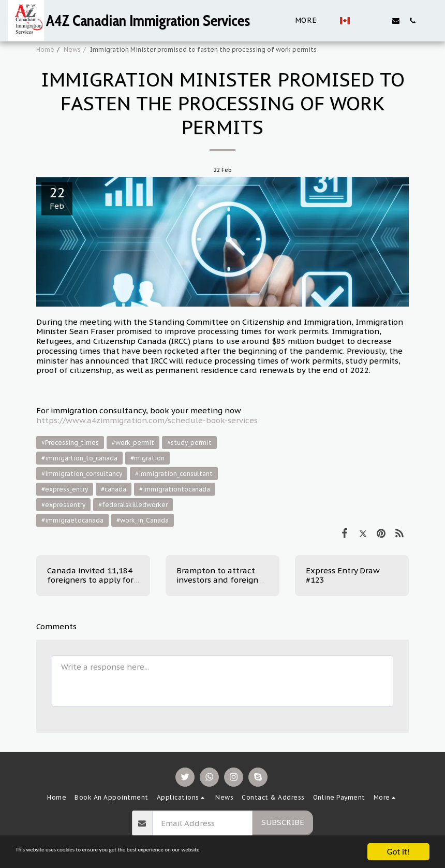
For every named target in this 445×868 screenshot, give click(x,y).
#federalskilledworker (133, 505)
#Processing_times (70, 443)
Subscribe (283, 822)
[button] (363, 20)
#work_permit (133, 443)
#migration (147, 458)
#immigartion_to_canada (79, 458)
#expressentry (63, 505)
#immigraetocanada (72, 520)
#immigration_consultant (174, 474)
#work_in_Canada (143, 520)
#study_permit (189, 443)
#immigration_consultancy (82, 474)
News (72, 49)
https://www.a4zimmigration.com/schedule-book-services (147, 420)
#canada (114, 489)
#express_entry (65, 489)
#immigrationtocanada (175, 489)
